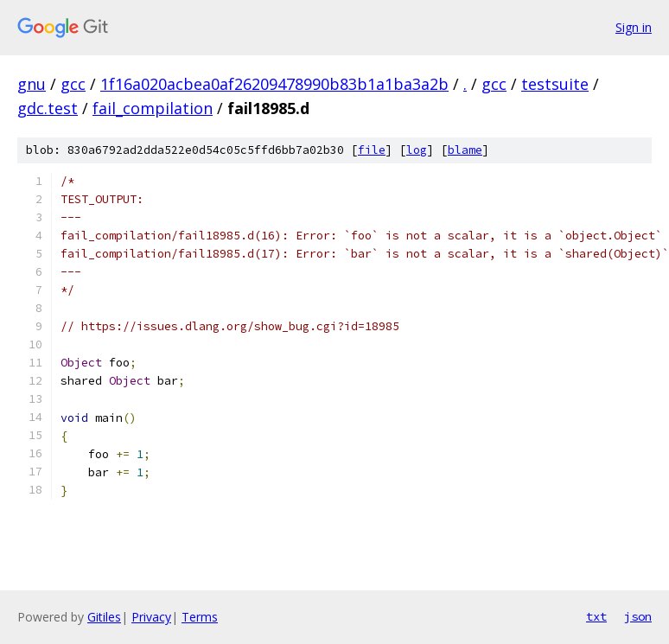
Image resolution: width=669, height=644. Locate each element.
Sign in (634, 27)
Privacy (151, 617)
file (372, 150)
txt (596, 616)
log (417, 150)
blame (465, 150)
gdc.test (48, 108)
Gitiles (104, 617)
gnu (32, 84)
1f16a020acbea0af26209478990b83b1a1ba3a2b (274, 84)
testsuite (555, 84)
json (638, 616)
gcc (73, 84)
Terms (200, 617)
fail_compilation (153, 108)
